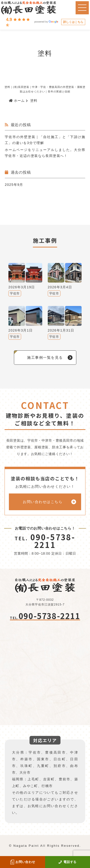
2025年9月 (14, 185)
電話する (67, 862)
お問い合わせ (22, 862)
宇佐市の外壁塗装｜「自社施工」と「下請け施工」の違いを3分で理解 (45, 140)
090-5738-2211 (45, 541)
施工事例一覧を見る (45, 357)
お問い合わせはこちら (43, 502)
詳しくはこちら (73, 22)
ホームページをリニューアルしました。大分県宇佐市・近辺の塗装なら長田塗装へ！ (45, 153)
